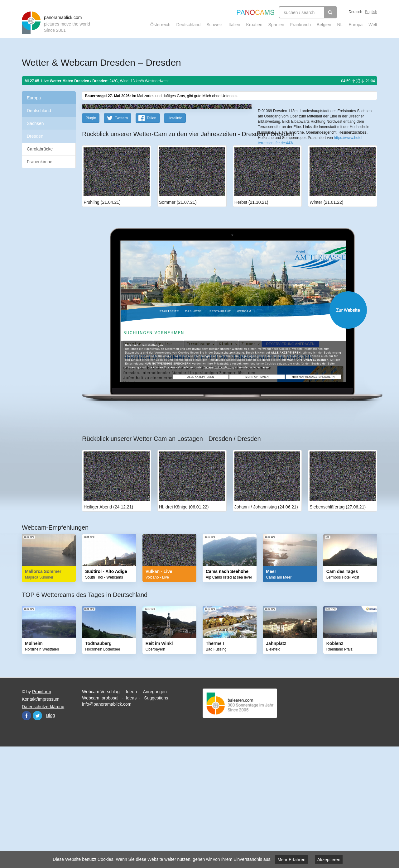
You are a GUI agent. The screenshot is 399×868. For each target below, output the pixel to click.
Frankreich (300, 25)
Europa (356, 25)
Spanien (276, 25)
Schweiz (214, 25)
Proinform (42, 813)
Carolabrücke (40, 149)
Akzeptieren (329, 860)
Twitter (37, 837)
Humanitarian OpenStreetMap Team (353, 186)
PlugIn (91, 240)
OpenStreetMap (298, 186)
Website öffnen (222, 431)
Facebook (26, 837)
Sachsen (35, 123)
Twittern (121, 240)
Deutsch (355, 12)
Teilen (151, 240)
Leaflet (279, 186)
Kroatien (254, 25)
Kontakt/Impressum (41, 821)
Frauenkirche (40, 162)
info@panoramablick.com (107, 826)
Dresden (35, 136)
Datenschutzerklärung (43, 828)
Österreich (160, 25)
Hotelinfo (175, 240)
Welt (373, 25)
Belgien (324, 25)
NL (340, 25)
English (371, 12)
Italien (234, 25)
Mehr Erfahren (291, 860)
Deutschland (188, 25)
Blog (50, 837)
